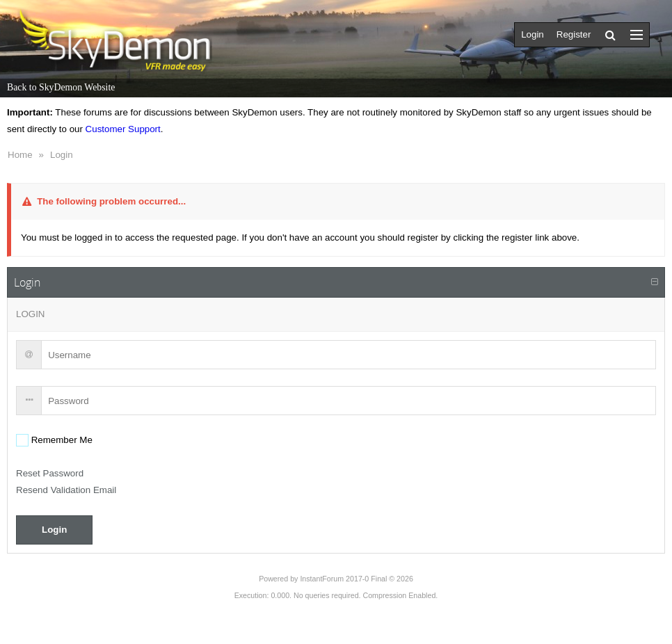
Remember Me (61, 440)
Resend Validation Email (66, 490)
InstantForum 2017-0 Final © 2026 (356, 579)
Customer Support (123, 129)
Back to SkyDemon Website (61, 87)
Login (62, 155)
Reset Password (50, 473)
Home (20, 155)
